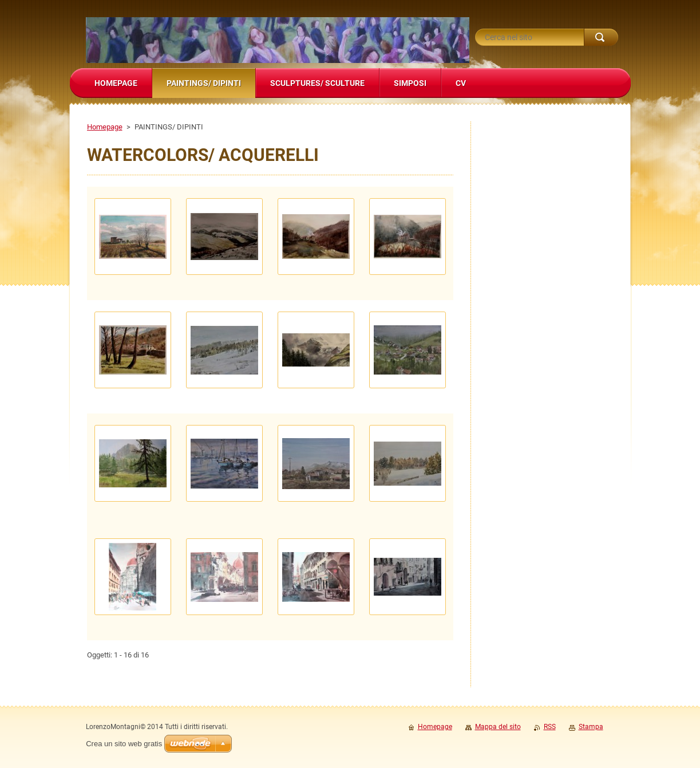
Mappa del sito (498, 727)
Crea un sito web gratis (124, 744)
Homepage (105, 127)
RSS (550, 727)
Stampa (591, 727)
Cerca (601, 37)
